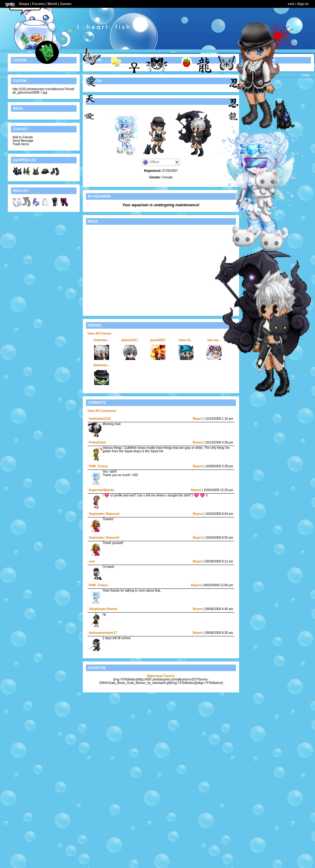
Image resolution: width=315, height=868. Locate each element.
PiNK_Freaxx (98, 466)
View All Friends (100, 334)
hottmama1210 (100, 419)
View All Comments (102, 411)
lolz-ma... (214, 340)
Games (66, 4)
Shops (24, 4)
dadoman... (102, 365)
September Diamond (104, 514)
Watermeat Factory (161, 676)
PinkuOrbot (97, 442)
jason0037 (158, 340)
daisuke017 (130, 340)
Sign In (303, 4)
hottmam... (102, 340)
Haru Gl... (186, 340)
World (52, 4)
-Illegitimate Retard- (103, 609)
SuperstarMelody (101, 490)
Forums (38, 4)
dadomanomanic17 (103, 633)
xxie (92, 561)
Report (198, 419)
